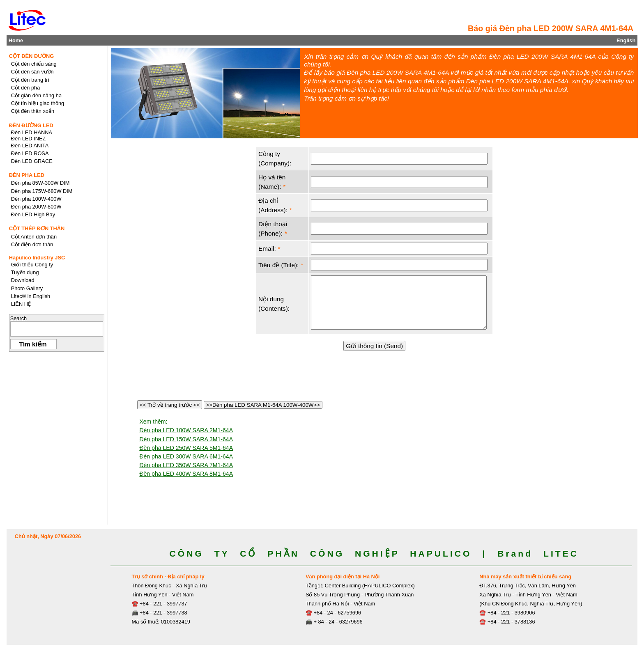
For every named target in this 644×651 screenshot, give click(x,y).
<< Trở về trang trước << (170, 405)
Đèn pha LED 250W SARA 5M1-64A (186, 448)
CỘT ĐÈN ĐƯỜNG (32, 56)
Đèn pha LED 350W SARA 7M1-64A (186, 465)
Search (19, 318)
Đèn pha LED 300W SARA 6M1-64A (186, 456)
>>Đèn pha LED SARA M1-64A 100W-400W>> (263, 405)
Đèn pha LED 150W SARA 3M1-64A (186, 439)
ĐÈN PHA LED (27, 175)
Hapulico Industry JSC (37, 258)
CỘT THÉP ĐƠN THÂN (37, 228)
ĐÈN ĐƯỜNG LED (31, 125)
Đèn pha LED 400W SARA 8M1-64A (186, 474)
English (626, 40)
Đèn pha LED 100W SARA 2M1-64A (186, 430)
